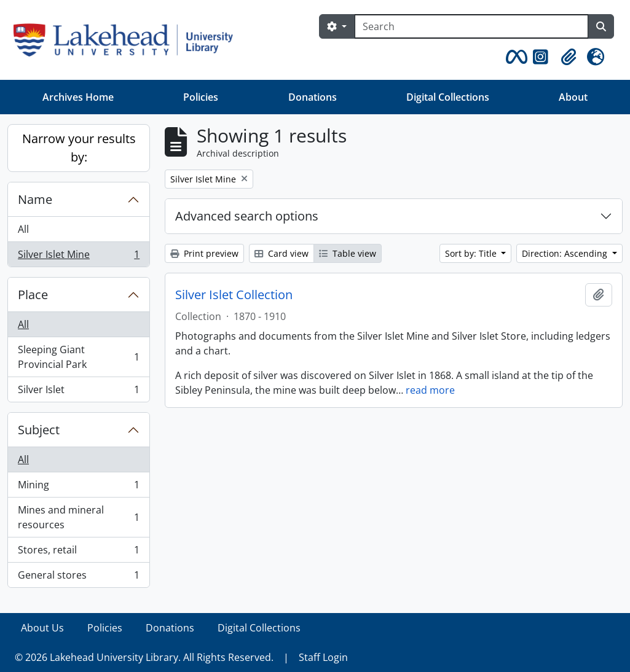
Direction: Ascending (566, 253)
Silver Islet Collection (234, 295)
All (23, 229)
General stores (78, 577)
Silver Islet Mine (78, 257)
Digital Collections (448, 97)
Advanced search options (247, 216)
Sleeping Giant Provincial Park (78, 357)
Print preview (204, 253)
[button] (514, 57)
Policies (201, 97)
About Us (42, 628)
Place (33, 295)
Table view (348, 253)
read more (430, 390)
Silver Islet (78, 392)
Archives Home (78, 97)
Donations (313, 97)
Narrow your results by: (79, 148)
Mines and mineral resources (78, 517)
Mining (78, 487)
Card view (282, 253)
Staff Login (323, 657)
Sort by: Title (472, 253)
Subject (39, 430)
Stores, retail (78, 553)
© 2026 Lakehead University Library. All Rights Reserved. (144, 657)
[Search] (471, 26)
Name (35, 199)
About (573, 97)
